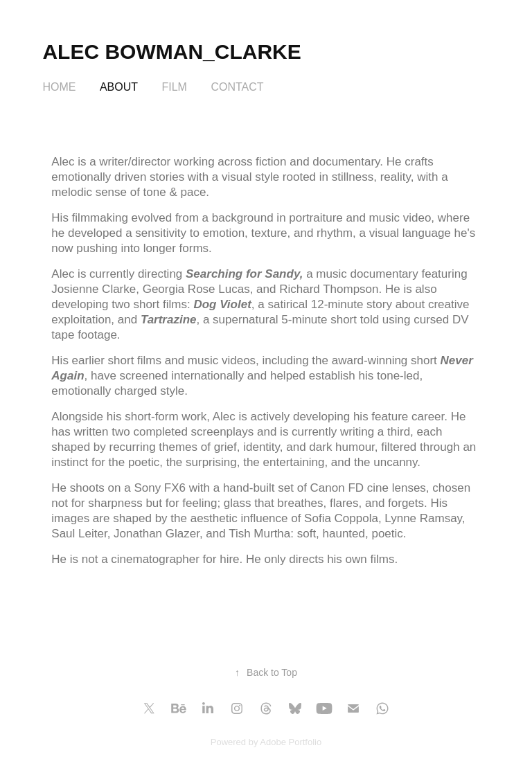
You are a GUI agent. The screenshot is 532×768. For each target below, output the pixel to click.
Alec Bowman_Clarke (171, 52)
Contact (237, 87)
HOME (59, 87)
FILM (174, 87)
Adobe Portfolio (291, 742)
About (119, 87)
